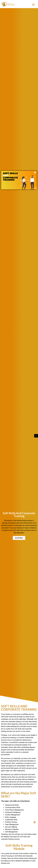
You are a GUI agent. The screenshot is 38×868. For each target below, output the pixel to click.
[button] (33, 5)
